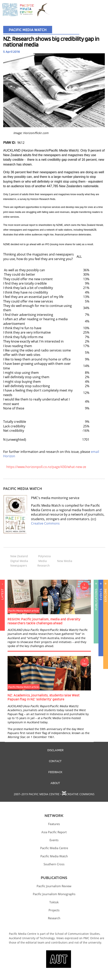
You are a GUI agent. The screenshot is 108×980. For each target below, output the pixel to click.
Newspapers (19, 565)
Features (54, 824)
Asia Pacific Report (54, 832)
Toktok (54, 902)
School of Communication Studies (77, 934)
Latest (2, 611)
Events (101, 594)
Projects (54, 910)
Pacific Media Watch (28, 30)
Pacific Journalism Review (54, 886)
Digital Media (19, 561)
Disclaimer (55, 750)
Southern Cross (54, 864)
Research (44, 565)
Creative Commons (45, 523)
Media (43, 561)
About (55, 783)
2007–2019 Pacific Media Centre (37, 794)
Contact (55, 761)
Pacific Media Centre (54, 848)
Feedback (55, 772)
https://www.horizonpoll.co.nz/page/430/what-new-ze (46, 467)
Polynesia (44, 556)
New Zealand (19, 556)
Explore (106, 595)
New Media (65, 561)
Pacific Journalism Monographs (54, 894)
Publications (96, 600)
